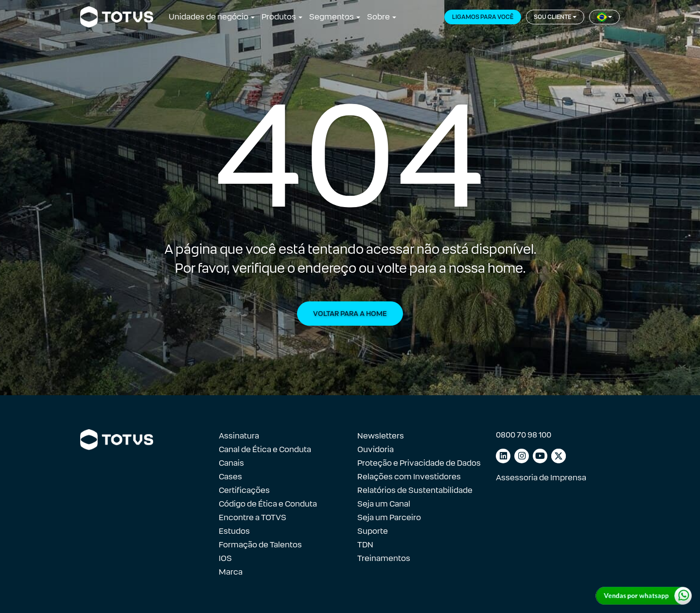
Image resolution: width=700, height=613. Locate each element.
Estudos (234, 531)
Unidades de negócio (209, 17)
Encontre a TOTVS (253, 517)
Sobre (378, 17)
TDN (365, 545)
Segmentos (332, 17)
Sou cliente (552, 17)
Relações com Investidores (409, 477)
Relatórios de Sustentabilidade (415, 490)
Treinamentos (384, 558)
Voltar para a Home (350, 314)
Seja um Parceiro (389, 517)
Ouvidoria (376, 449)
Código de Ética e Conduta (268, 504)
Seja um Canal (384, 504)
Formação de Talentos (260, 545)
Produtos (279, 17)
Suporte (373, 531)
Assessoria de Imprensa (541, 478)
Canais (231, 463)
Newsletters (381, 436)
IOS (225, 558)
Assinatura (239, 436)
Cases (230, 477)
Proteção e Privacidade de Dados (419, 463)
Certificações (244, 490)
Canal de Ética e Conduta (265, 449)
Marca (231, 572)
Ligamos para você (483, 17)
